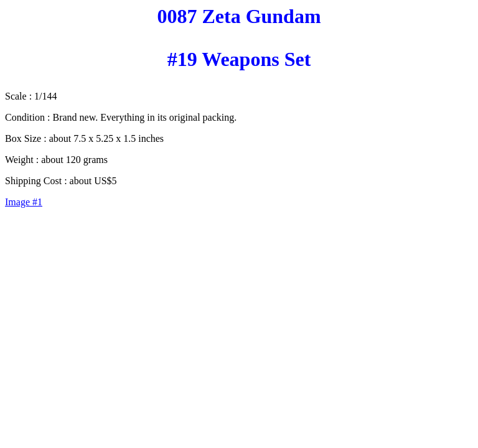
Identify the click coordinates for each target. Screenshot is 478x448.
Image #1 (24, 202)
